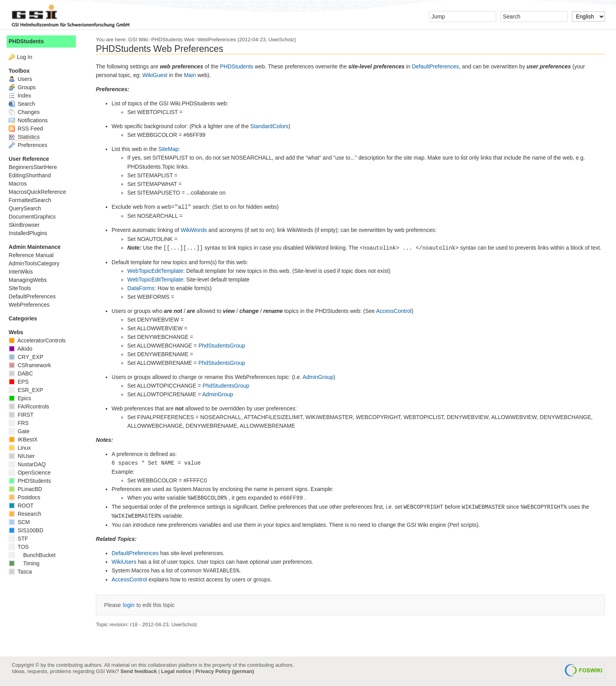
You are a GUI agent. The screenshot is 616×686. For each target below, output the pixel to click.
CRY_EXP (29, 357)
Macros (21, 184)
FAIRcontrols (32, 406)
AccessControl (397, 311)
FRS (22, 423)
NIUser (25, 456)
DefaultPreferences (438, 66)
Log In (28, 57)
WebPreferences (220, 40)
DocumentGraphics (35, 217)
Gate (22, 431)
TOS (22, 547)
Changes (27, 112)
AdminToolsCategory (37, 263)
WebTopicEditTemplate (158, 271)
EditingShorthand (33, 175)
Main (193, 75)
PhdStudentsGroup (225, 346)
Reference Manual (34, 255)
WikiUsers (127, 562)
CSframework (33, 365)
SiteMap (171, 149)
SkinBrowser (27, 225)
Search (25, 104)
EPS (22, 382)
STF (21, 539)
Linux (23, 448)
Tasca (23, 572)
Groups (25, 87)
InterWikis (24, 272)
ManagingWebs (31, 280)
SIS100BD (29, 530)
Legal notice (176, 671)
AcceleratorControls (40, 340)
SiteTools (23, 288)
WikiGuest (158, 75)
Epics (23, 398)
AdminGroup (321, 377)
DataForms (144, 288)
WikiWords (197, 230)
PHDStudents (240, 66)
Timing (27, 563)
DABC (24, 373)
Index (23, 96)
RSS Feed (29, 129)
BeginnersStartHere (36, 167)
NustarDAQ (30, 464)
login (132, 605)
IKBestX (26, 440)
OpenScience (33, 473)
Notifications (31, 120)
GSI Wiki (141, 40)
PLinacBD (28, 489)
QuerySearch (28, 208)
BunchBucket (35, 555)
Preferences (31, 145)
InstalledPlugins (31, 233)
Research (28, 514)
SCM (22, 522)
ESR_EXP (29, 390)
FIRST (24, 415)
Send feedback (138, 671)
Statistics (27, 137)
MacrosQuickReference (40, 192)
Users (23, 79)
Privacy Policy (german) (225, 671)
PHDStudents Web (176, 40)
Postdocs (27, 497)
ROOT (24, 506)
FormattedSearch (33, 200)
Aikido (24, 349)
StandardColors (272, 126)
